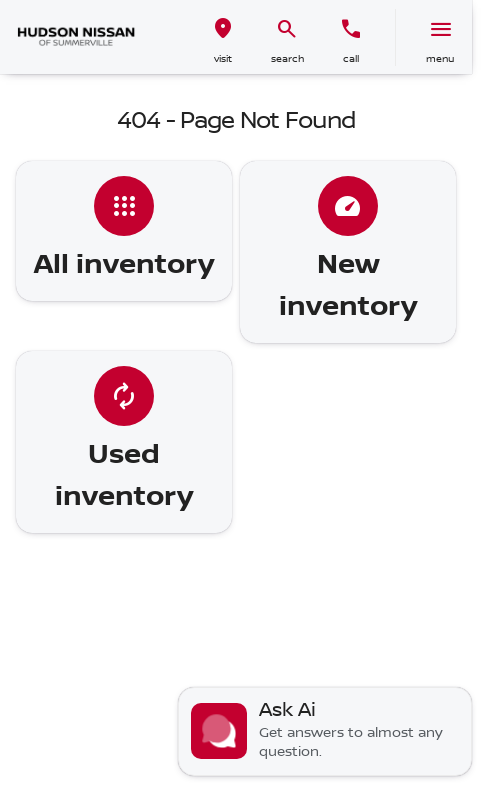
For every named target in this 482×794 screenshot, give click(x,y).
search (287, 58)
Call (351, 58)
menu (440, 58)
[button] (223, 37)
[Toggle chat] (325, 731)
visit (223, 58)
